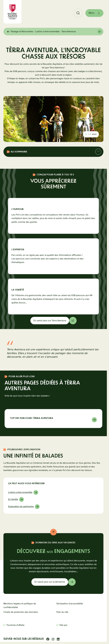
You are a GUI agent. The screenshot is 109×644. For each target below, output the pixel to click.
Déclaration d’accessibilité (70, 604)
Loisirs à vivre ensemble (47, 32)
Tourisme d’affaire (15, 625)
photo (92, 135)
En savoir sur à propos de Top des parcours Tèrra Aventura (53, 419)
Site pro (63, 625)
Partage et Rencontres (22, 32)
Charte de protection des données (21, 612)
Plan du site (62, 612)
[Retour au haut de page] (53, 532)
